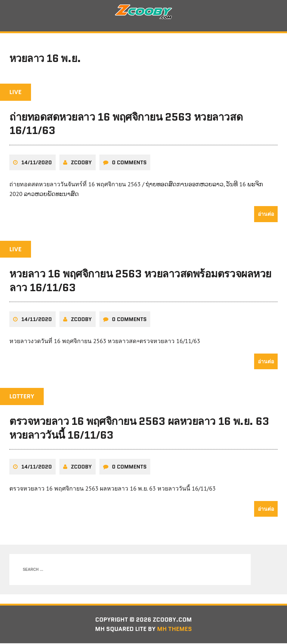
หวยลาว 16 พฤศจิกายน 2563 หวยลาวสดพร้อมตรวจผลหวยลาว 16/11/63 (140, 281)
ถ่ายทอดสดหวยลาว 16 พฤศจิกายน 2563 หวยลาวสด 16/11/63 (126, 124)
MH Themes (175, 630)
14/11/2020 (37, 163)
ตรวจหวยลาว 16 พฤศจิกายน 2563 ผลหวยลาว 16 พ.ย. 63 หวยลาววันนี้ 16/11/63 (139, 429)
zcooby (81, 163)
